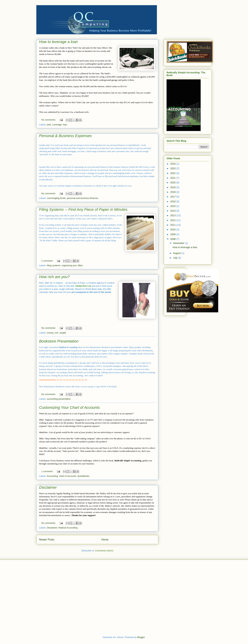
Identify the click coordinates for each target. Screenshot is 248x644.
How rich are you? (54, 277)
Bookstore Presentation (59, 341)
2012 (173, 220)
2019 (173, 187)
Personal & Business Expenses (65, 136)
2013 (173, 215)
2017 (173, 197)
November (179, 243)
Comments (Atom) (104, 551)
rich (57, 333)
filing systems (54, 265)
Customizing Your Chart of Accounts (69, 407)
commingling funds (56, 198)
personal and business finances (82, 198)
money (50, 333)
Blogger (141, 637)
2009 (173, 234)
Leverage (57, 125)
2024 (173, 164)
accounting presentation (59, 399)
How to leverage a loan (58, 42)
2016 (173, 201)
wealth (63, 333)
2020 (173, 183)
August (177, 253)
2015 (173, 206)
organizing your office (72, 265)
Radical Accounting (68, 528)
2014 (173, 211)
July (176, 258)
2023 (173, 168)
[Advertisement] (99, 573)
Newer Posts (47, 540)
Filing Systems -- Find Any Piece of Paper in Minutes (83, 209)
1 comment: (48, 261)
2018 (173, 192)
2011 (173, 225)
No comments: (49, 120)
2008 (173, 239)
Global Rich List (83, 286)
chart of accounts (68, 476)
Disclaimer (48, 487)
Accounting (52, 476)
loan (65, 125)
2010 (173, 230)
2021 (173, 178)
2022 (173, 173)
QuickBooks (83, 476)
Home (105, 540)
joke (49, 125)
